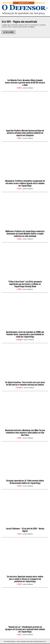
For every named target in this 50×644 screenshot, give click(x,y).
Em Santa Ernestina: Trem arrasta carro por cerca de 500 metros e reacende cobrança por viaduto (25, 384)
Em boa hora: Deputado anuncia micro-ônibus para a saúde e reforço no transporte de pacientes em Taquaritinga (25, 579)
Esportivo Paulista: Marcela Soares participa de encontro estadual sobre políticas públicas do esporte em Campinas (25, 133)
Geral (19, 534)
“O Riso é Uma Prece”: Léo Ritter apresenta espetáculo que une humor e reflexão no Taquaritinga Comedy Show (25, 284)
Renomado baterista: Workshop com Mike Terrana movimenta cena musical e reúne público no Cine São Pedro (25, 433)
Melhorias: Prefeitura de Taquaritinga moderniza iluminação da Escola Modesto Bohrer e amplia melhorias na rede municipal (25, 234)
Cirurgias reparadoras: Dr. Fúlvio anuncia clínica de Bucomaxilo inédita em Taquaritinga (25, 482)
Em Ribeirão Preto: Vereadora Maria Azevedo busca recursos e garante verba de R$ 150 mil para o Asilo (25, 83)
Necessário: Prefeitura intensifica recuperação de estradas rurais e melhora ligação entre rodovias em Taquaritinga (25, 183)
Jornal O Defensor (28, 88)
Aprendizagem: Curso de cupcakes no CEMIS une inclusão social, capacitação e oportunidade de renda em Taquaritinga (25, 334)
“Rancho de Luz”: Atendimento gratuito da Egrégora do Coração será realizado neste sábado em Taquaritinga (25, 629)
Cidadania (19, 340)
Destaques (19, 388)
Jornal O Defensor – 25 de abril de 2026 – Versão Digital (25, 530)
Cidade (19, 88)
